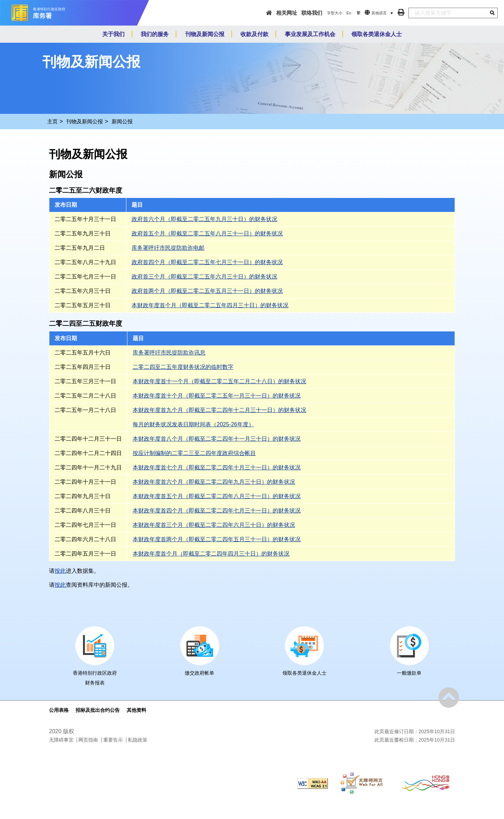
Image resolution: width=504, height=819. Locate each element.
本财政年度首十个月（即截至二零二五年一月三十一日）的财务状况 (217, 396)
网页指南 (88, 740)
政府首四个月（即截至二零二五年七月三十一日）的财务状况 (207, 262)
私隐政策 (138, 740)
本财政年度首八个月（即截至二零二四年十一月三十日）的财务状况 (217, 439)
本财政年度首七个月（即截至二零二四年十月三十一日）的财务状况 (217, 467)
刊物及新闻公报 (85, 121)
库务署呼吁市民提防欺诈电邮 (168, 248)
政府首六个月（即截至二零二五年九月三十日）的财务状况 (204, 219)
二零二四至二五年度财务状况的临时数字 (183, 367)
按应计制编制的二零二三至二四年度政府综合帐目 (194, 453)
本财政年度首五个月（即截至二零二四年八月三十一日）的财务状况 (217, 496)
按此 (60, 571)
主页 (52, 121)
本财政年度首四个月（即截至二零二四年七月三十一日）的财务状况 (217, 511)
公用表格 (59, 710)
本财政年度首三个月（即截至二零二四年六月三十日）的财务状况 (214, 525)
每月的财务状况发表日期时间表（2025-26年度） (193, 424)
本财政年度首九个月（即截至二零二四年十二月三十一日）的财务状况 (219, 410)
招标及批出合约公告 (98, 710)
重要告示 (113, 740)
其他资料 (136, 710)
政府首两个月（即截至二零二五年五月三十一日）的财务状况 (207, 291)
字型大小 (335, 13)
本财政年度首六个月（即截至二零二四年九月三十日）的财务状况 (214, 482)
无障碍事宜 (61, 740)
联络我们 (312, 13)
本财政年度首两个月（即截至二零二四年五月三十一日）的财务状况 (217, 539)
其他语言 (379, 13)
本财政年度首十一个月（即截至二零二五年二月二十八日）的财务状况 (219, 381)
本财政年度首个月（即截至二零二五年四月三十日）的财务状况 (210, 305)
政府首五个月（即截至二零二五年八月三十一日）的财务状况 (207, 233)
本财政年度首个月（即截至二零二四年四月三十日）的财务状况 (211, 554)
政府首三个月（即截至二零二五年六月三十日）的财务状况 (204, 277)
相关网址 (287, 13)
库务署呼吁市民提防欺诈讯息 (169, 353)
